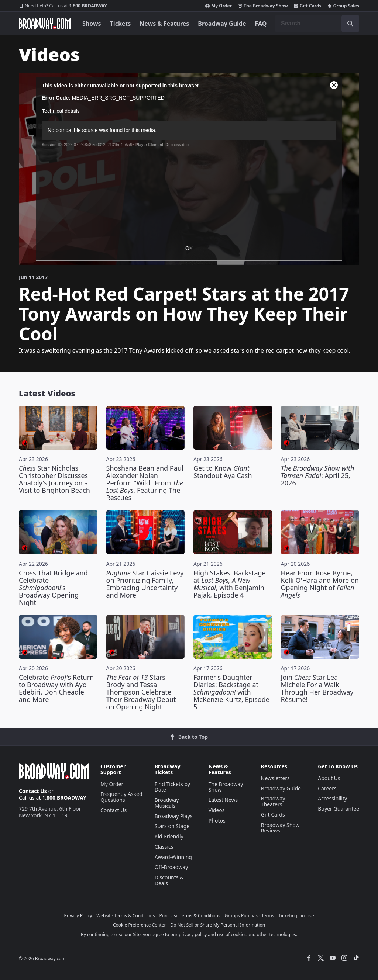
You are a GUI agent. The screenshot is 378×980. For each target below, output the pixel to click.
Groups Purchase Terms (250, 916)
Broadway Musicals (167, 803)
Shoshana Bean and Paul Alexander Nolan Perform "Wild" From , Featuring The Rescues (145, 483)
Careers (327, 788)
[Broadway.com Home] (45, 24)
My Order (219, 6)
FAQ (261, 24)
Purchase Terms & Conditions (190, 916)
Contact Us (33, 791)
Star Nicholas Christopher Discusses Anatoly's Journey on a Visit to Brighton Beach (54, 479)
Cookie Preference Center (140, 925)
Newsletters (275, 778)
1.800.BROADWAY (63, 6)
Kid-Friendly (169, 836)
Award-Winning (173, 857)
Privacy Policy (78, 916)
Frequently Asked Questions (121, 797)
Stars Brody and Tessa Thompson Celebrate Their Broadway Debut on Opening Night (141, 692)
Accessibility (332, 798)
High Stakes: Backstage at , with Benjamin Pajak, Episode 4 (230, 584)
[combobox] (317, 24)
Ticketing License (296, 916)
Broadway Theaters (273, 801)
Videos (217, 810)
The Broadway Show (263, 6)
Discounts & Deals (169, 880)
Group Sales (343, 6)
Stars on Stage (172, 826)
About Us (329, 778)
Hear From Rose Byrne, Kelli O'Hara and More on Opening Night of (320, 584)
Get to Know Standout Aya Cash (223, 472)
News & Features (164, 24)
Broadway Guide (222, 24)
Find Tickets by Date (172, 787)
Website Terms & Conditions (126, 916)
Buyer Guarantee (339, 809)
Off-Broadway (171, 867)
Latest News (223, 800)
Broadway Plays (174, 816)
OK (189, 248)
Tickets (121, 24)
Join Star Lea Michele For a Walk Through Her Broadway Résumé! (317, 688)
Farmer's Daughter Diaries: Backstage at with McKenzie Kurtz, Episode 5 (231, 692)
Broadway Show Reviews (280, 828)
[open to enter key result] (350, 24)
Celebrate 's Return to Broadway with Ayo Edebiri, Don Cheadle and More (56, 688)
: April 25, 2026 (318, 475)
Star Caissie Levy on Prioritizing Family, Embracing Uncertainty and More (145, 584)
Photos (217, 820)
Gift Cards (308, 6)
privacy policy (193, 934)
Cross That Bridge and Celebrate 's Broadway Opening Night (53, 588)
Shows (92, 24)
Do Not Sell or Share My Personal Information (218, 925)
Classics (164, 847)
